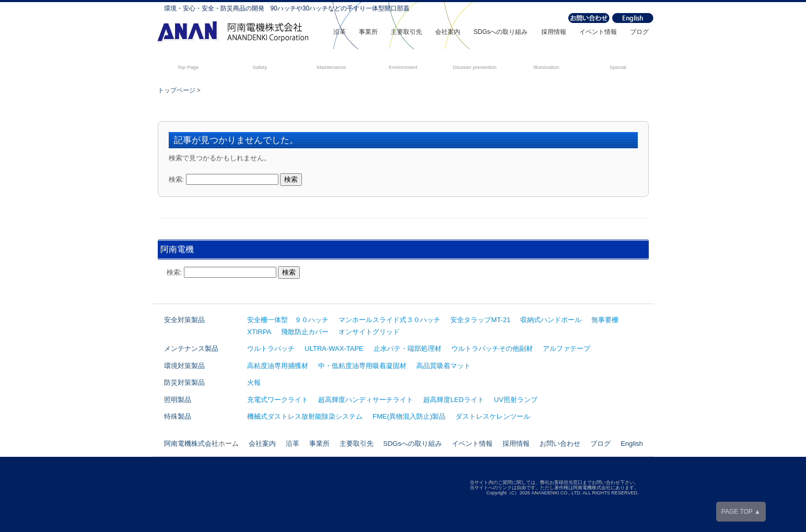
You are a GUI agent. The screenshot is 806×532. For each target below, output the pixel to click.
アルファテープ (566, 348)
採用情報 (554, 32)
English (632, 444)
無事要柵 (605, 320)
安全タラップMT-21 (480, 320)
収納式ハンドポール (551, 320)
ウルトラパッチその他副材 (492, 348)
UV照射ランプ (516, 400)
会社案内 (448, 32)
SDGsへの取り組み (500, 32)
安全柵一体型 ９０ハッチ (288, 320)
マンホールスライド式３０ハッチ (389, 320)
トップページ (177, 90)
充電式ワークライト (278, 400)
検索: (177, 179)
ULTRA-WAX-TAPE (334, 348)
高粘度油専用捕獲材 (278, 366)
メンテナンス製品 (191, 348)
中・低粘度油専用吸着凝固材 (362, 366)
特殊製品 (178, 416)
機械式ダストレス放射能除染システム (305, 416)
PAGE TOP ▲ (741, 512)
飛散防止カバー (305, 332)
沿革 (340, 32)
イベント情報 (598, 32)
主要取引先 (406, 32)
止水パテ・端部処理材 (407, 348)
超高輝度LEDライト (453, 400)
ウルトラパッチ (271, 348)
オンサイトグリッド (369, 332)
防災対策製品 (184, 382)
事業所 (368, 32)
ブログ (639, 32)
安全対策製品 (184, 320)
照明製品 (178, 400)
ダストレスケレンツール (493, 416)
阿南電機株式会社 (191, 444)
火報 (254, 382)
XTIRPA (259, 332)
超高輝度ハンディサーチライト (366, 400)
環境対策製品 (184, 366)
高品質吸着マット (443, 366)
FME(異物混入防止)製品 (409, 416)
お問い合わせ (560, 444)
